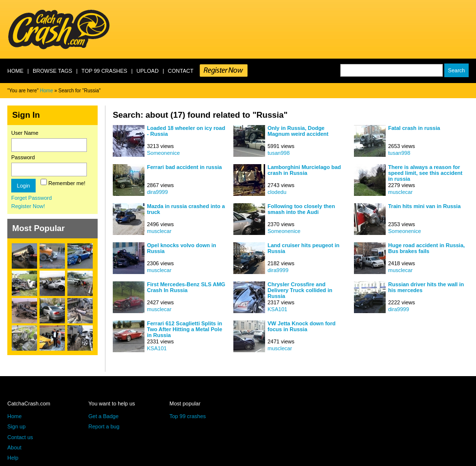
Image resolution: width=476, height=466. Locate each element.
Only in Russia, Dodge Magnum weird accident (298, 131)
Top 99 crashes (104, 71)
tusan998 (279, 153)
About (14, 447)
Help (13, 458)
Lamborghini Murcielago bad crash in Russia (304, 170)
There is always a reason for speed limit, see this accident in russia (425, 173)
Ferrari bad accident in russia (184, 167)
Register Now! (28, 206)
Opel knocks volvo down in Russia (182, 248)
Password (23, 157)
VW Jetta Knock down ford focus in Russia (301, 326)
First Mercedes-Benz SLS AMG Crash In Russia (186, 287)
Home (15, 71)
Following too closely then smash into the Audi (301, 209)
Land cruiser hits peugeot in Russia (303, 248)
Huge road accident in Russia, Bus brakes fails (426, 248)
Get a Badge (103, 416)
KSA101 (277, 309)
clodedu (277, 192)
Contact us (20, 437)
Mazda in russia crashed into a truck (186, 209)
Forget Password (31, 198)
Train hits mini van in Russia (424, 206)
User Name (25, 133)
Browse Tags (52, 71)
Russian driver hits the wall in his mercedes (426, 287)
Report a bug (104, 426)
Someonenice (163, 153)
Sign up (16, 426)
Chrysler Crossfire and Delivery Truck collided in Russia (300, 290)
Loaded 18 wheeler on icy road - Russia (186, 131)
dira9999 (157, 192)
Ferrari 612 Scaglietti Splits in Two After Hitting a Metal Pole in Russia (185, 329)
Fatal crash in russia (414, 128)
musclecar (400, 192)
